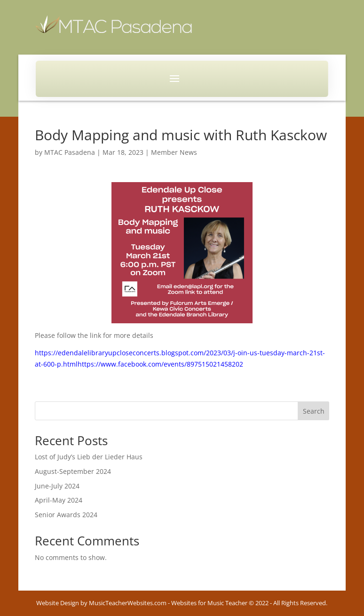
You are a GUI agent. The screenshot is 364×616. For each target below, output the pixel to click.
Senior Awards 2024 (66, 515)
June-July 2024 (57, 486)
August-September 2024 (73, 471)
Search (314, 411)
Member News (174, 152)
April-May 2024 (59, 500)
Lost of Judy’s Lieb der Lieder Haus (89, 457)
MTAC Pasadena (70, 152)
